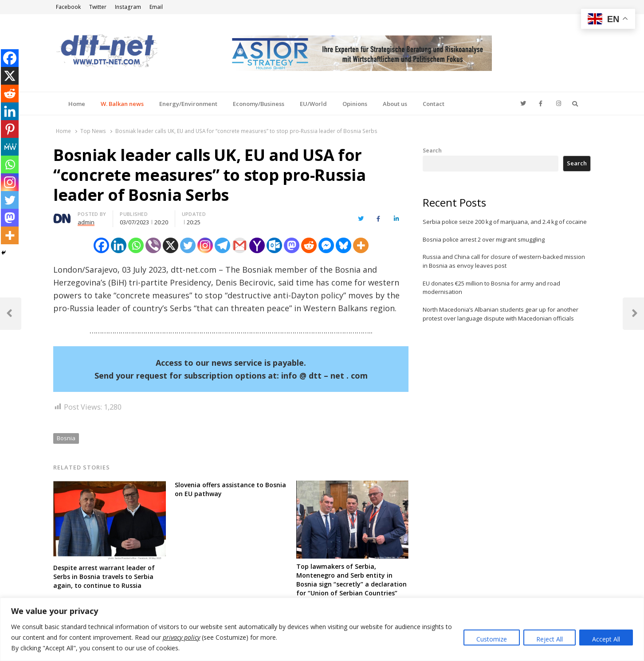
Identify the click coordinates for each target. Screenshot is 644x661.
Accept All (606, 639)
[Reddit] (309, 245)
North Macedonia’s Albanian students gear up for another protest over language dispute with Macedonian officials (501, 314)
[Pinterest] (10, 129)
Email (156, 7)
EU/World (313, 104)
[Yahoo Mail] (257, 245)
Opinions (355, 104)
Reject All (550, 639)
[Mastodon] (292, 245)
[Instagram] (205, 245)
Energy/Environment (188, 104)
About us (395, 104)
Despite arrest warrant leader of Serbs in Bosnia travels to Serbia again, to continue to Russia (104, 577)
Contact (434, 104)
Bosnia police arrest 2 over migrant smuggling (484, 239)
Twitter (98, 7)
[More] (361, 245)
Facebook (68, 7)
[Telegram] (222, 245)
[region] (322, 629)
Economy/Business (259, 104)
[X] (171, 245)
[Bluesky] (344, 245)
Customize (492, 639)
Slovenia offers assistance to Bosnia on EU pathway (230, 489)
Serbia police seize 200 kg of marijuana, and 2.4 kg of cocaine (505, 222)
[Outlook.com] (274, 245)
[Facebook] (101, 245)
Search (432, 150)
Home (77, 104)
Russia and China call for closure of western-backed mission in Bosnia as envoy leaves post (504, 261)
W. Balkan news (122, 104)
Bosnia (66, 438)
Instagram (128, 7)
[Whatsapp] (136, 245)
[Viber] (153, 245)
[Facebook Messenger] (326, 245)
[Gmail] (240, 245)
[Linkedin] (119, 245)
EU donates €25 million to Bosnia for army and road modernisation (491, 288)
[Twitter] (188, 245)
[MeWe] (10, 147)
